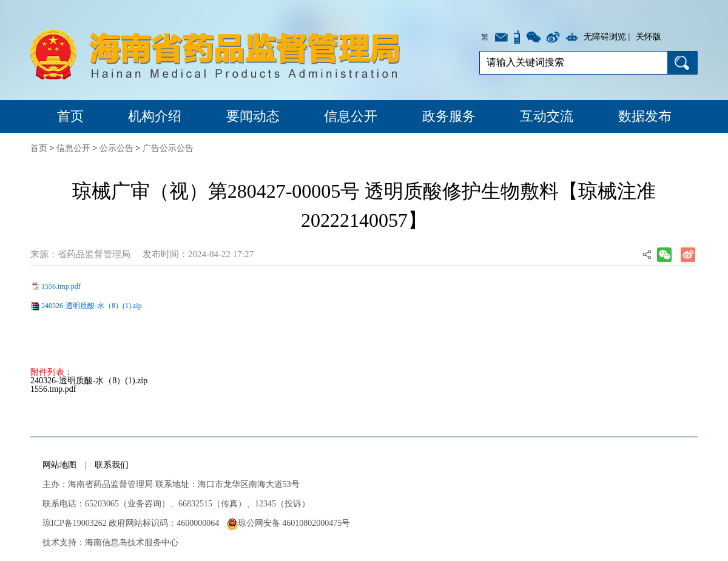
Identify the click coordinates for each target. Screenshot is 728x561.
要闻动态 (253, 116)
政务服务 (449, 116)
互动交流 (547, 116)
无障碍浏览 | (607, 37)
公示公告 (116, 148)
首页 (70, 116)
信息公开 (351, 116)
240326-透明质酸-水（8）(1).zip (92, 306)
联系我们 (112, 465)
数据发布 (645, 116)
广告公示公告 (168, 148)
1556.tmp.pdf (61, 286)
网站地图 (59, 465)
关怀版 (649, 37)
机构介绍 (155, 116)
